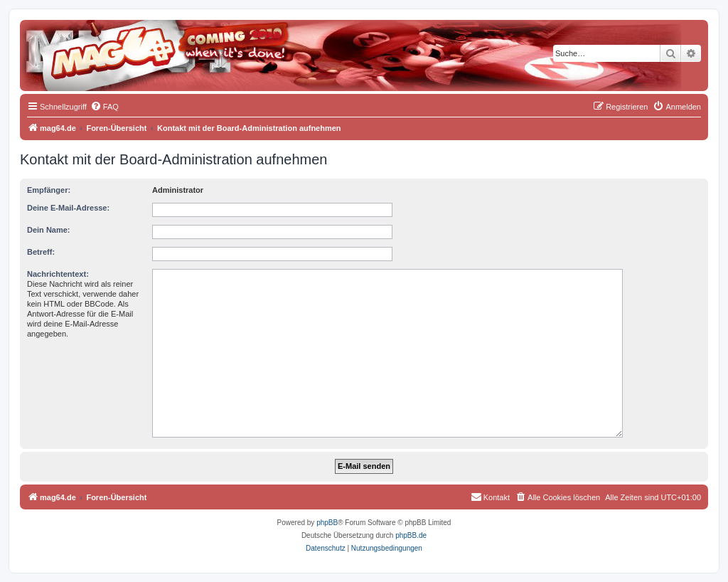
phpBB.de (411, 535)
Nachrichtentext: (58, 274)
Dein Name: (49, 230)
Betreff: (41, 252)
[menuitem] (105, 107)
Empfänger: (49, 190)
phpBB (327, 523)
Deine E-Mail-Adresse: (68, 208)
